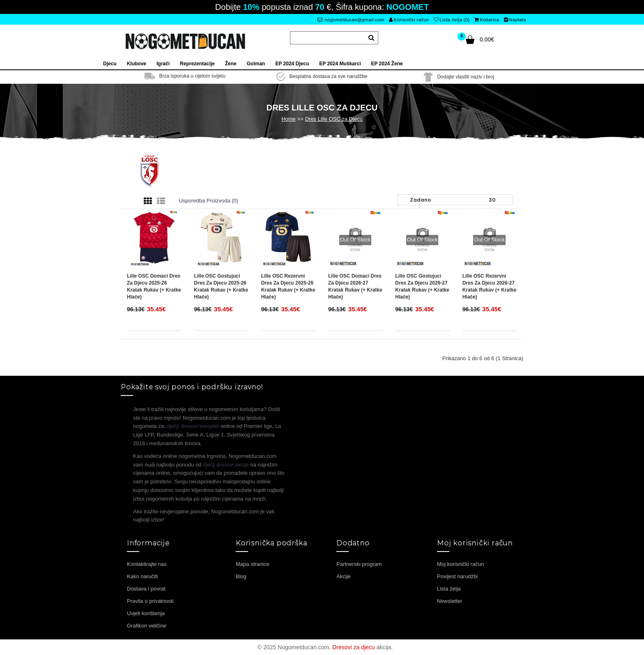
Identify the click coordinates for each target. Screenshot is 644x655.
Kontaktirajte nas (147, 564)
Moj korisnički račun (460, 564)
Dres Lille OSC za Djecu (334, 119)
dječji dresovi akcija (226, 465)
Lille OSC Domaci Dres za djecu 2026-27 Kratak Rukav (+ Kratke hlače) (355, 286)
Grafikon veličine (147, 626)
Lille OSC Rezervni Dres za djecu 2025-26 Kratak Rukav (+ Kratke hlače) (288, 286)
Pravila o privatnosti (150, 601)
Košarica (487, 20)
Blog (241, 576)
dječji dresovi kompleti (193, 426)
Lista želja (449, 589)
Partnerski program (359, 564)
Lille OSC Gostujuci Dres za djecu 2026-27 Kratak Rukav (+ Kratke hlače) (422, 286)
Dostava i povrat (146, 589)
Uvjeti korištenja (146, 613)
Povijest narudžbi (457, 576)
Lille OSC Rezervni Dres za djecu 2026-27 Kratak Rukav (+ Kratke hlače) (490, 286)
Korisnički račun (409, 20)
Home (289, 119)
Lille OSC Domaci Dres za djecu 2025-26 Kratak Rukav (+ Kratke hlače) (154, 286)
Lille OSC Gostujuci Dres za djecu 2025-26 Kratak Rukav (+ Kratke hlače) (221, 286)
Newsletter (450, 601)
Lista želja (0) (452, 20)
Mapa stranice (253, 564)
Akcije (344, 576)
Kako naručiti (142, 576)
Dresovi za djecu (354, 647)
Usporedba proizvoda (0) (209, 201)
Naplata (515, 20)
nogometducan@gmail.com (351, 20)
